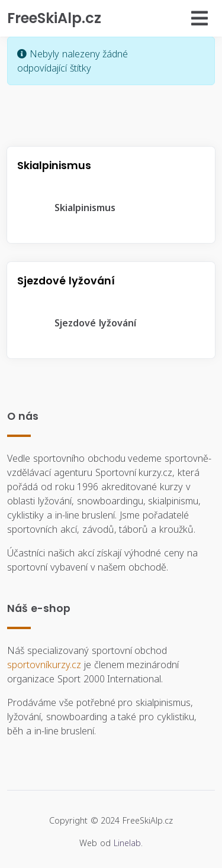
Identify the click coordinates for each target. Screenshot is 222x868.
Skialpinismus (75, 208)
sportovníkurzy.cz (44, 665)
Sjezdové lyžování (86, 323)
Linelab (127, 843)
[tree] (111, 208)
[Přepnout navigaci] (166, 18)
